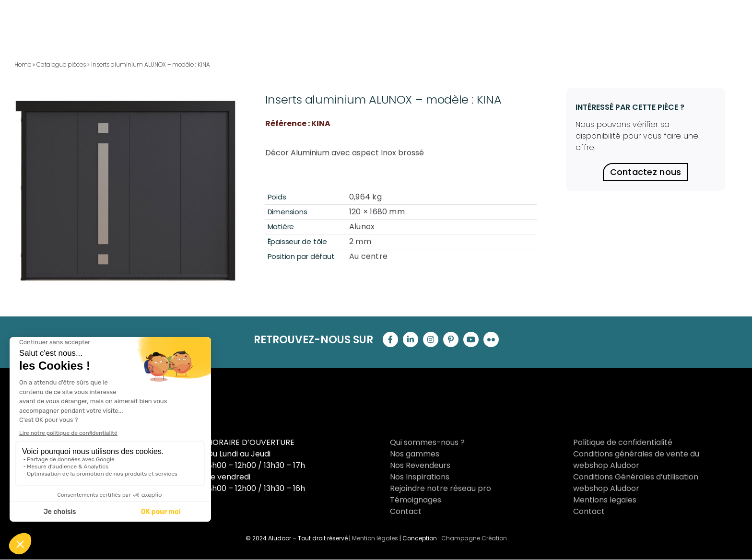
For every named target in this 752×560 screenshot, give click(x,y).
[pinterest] (451, 339)
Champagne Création (474, 538)
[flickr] (491, 339)
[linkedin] (411, 339)
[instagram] (431, 339)
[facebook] (390, 339)
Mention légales (375, 538)
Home (23, 64)
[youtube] (471, 339)
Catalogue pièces (61, 64)
